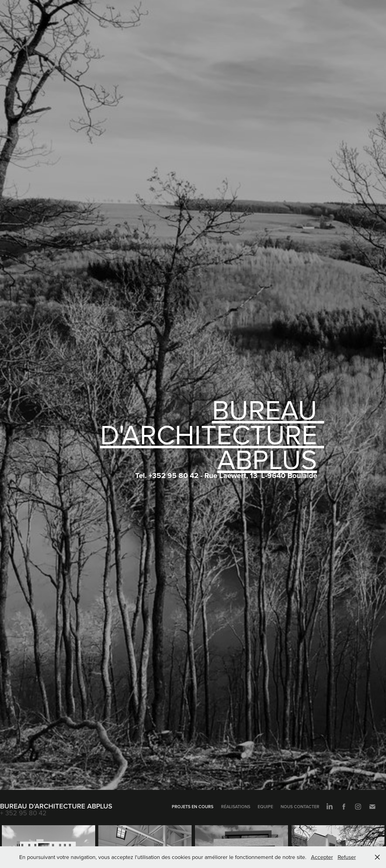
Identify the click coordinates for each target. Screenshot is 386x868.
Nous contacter (300, 807)
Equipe (265, 807)
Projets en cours (193, 807)
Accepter (322, 857)
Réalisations (236, 807)
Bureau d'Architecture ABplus (56, 806)
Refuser (347, 857)
